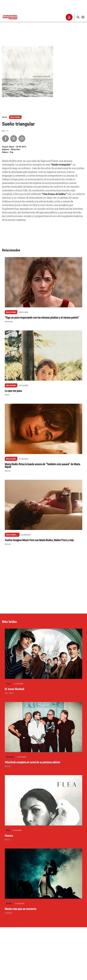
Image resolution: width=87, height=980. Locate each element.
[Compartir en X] (14, 139)
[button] (69, 17)
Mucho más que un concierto (20, 909)
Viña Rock (10, 757)
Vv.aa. (9, 684)
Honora (9, 836)
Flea (8, 830)
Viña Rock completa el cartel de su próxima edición (32, 762)
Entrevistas (9, 322)
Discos (7, 395)
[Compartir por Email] (22, 139)
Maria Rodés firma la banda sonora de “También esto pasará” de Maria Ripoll (42, 466)
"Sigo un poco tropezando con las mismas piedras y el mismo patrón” (42, 318)
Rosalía (9, 903)
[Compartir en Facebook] (5, 139)
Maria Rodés (15, 117)
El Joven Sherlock (15, 689)
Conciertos (9, 913)
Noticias (8, 471)
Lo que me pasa (13, 391)
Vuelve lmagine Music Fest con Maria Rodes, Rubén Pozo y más (39, 540)
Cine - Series (9, 693)
